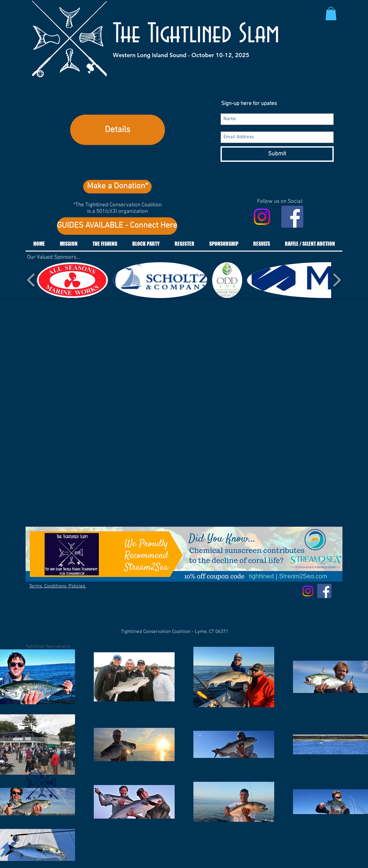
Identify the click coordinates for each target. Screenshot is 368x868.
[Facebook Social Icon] (292, 217)
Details (118, 130)
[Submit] (277, 154)
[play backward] (31, 280)
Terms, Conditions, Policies (58, 586)
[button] (331, 14)
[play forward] (337, 280)
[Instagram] (262, 217)
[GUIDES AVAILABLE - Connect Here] (117, 226)
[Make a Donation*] (117, 187)
